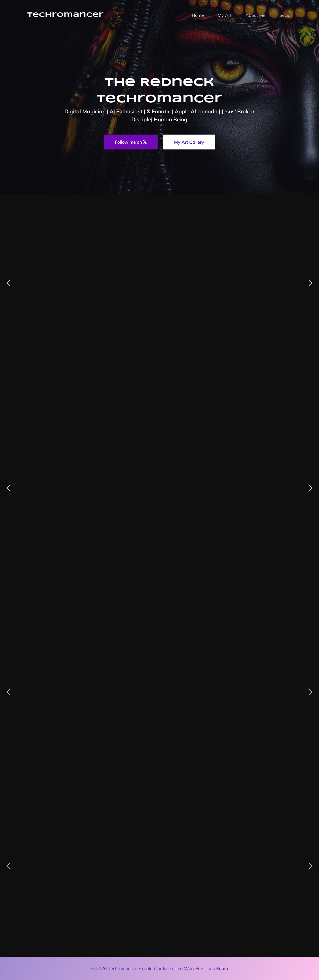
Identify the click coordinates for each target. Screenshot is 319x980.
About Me (256, 15)
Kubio (222, 968)
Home (198, 15)
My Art (225, 15)
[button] (9, 283)
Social (286, 15)
